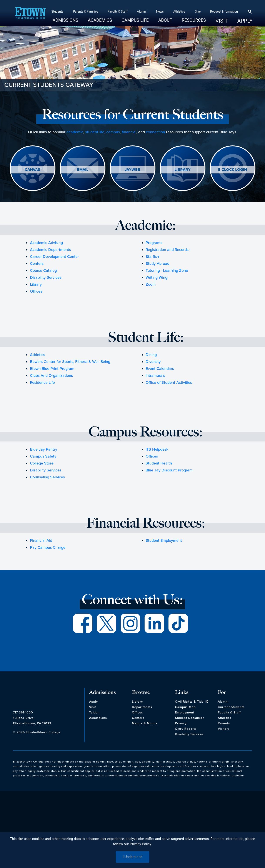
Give (189, 12)
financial (129, 132)
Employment (185, 712)
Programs (154, 243)
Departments (142, 707)
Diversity (153, 362)
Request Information (215, 12)
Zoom (151, 284)
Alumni (133, 12)
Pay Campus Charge (48, 547)
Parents (224, 723)
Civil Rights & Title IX (192, 702)
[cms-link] (48, 696)
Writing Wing (157, 277)
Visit (213, 21)
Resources (185, 22)
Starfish (152, 257)
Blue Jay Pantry (44, 449)
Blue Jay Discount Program (169, 470)
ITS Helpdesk (157, 449)
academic (75, 132)
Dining (151, 355)
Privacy (181, 723)
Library (36, 284)
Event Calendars (160, 369)
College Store (42, 463)
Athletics (171, 12)
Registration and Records (167, 250)
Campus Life (127, 22)
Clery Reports (186, 729)
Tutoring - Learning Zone (167, 270)
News (151, 12)
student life (95, 132)
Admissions (57, 22)
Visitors (224, 729)
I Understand (132, 857)
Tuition (94, 712)
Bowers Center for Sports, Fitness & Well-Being (70, 362)
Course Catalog (43, 270)
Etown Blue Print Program (52, 369)
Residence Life (42, 382)
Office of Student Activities (169, 382)
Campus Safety (43, 456)
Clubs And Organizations (51, 376)
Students (49, 12)
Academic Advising (46, 243)
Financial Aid (41, 540)
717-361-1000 (23, 712)
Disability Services (46, 277)
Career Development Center (54, 257)
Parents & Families (77, 12)
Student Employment (164, 540)
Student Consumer (190, 718)
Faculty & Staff (109, 12)
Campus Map (185, 707)
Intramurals (155, 376)
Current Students (231, 707)
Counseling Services (47, 477)
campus (113, 132)
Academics (91, 22)
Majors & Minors (145, 723)
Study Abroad (157, 264)
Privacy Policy (140, 844)
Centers (37, 264)
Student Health (159, 463)
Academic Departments (50, 250)
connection (155, 132)
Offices (36, 291)
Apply (236, 21)
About (157, 22)
